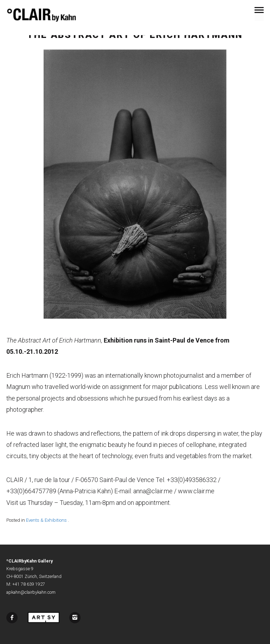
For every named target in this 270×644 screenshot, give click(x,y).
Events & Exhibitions (46, 520)
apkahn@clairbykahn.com (31, 592)
